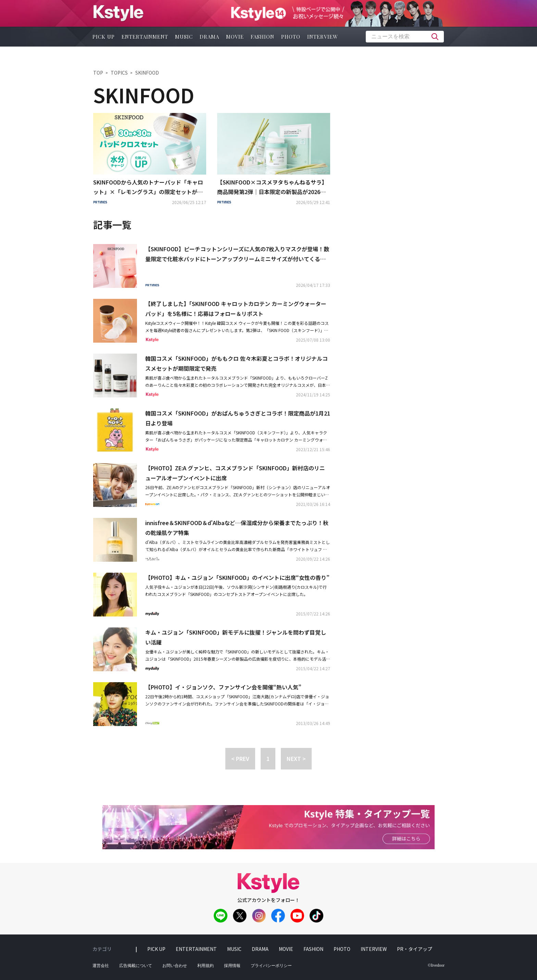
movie (235, 37)
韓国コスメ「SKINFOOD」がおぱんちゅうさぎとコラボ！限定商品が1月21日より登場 (238, 418)
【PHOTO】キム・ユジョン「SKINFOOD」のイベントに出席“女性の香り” (237, 577)
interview (323, 37)
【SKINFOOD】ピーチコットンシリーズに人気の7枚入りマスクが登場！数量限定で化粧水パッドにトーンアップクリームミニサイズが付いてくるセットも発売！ (237, 254)
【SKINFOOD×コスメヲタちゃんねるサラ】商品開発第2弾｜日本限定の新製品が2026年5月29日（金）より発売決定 (273, 188)
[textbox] (405, 37)
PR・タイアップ (415, 949)
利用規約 (205, 966)
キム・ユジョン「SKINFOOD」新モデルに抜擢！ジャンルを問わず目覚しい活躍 (236, 637)
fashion (263, 37)
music (184, 37)
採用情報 (232, 966)
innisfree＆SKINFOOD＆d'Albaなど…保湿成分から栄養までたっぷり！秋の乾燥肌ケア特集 (237, 528)
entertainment (145, 37)
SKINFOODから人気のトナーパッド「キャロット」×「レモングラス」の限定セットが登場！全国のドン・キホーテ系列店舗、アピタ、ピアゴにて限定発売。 (148, 188)
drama (209, 37)
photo (291, 37)
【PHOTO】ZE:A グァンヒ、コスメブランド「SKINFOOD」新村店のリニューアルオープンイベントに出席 (235, 473)
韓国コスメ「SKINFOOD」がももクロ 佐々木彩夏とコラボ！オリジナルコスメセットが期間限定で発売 (236, 363)
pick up (104, 37)
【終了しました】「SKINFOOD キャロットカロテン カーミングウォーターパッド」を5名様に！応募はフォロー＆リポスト (236, 309)
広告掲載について (136, 966)
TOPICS (119, 73)
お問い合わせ (175, 966)
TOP (98, 73)
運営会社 (101, 966)
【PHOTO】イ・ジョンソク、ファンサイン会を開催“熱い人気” (223, 687)
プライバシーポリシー (271, 966)
